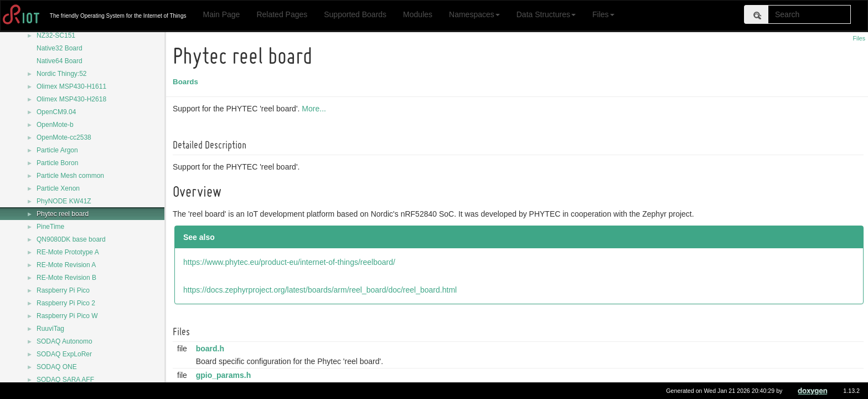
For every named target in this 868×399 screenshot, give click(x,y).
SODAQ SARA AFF (65, 380)
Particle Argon (57, 150)
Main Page (221, 14)
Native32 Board (60, 48)
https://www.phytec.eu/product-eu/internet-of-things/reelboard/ (291, 262)
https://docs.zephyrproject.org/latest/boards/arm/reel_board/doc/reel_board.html (322, 290)
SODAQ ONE (57, 367)
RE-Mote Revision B (66, 278)
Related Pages (282, 14)
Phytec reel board (63, 214)
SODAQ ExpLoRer (64, 354)
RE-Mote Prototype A (68, 252)
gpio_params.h (225, 375)
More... (316, 109)
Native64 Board (60, 61)
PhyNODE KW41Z (64, 201)
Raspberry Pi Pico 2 (66, 303)
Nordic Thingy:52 (62, 74)
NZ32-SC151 (56, 35)
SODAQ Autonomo (64, 341)
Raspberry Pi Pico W (67, 316)
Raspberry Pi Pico (63, 290)
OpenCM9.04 (56, 112)
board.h (212, 349)
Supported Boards (355, 14)
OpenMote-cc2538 (64, 137)
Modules (418, 14)
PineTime (50, 227)
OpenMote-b (55, 125)
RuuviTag (50, 329)
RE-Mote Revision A (66, 265)
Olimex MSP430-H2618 (71, 99)
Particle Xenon (58, 188)
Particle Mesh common (70, 176)
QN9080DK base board (71, 239)
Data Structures (546, 14)
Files (603, 14)
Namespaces (474, 14)
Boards (187, 82)
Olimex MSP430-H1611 (71, 86)
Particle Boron (57, 163)
